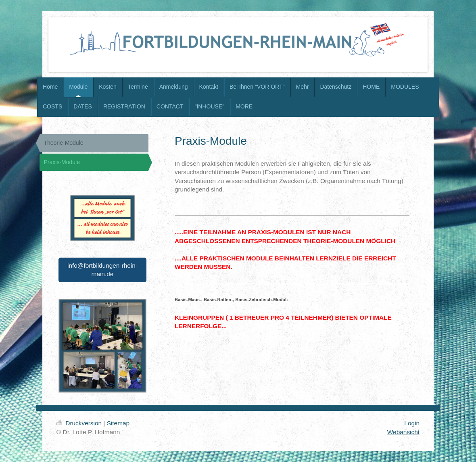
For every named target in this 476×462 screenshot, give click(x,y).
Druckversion (80, 423)
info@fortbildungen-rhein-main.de (102, 270)
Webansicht (403, 432)
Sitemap (118, 423)
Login (412, 423)
